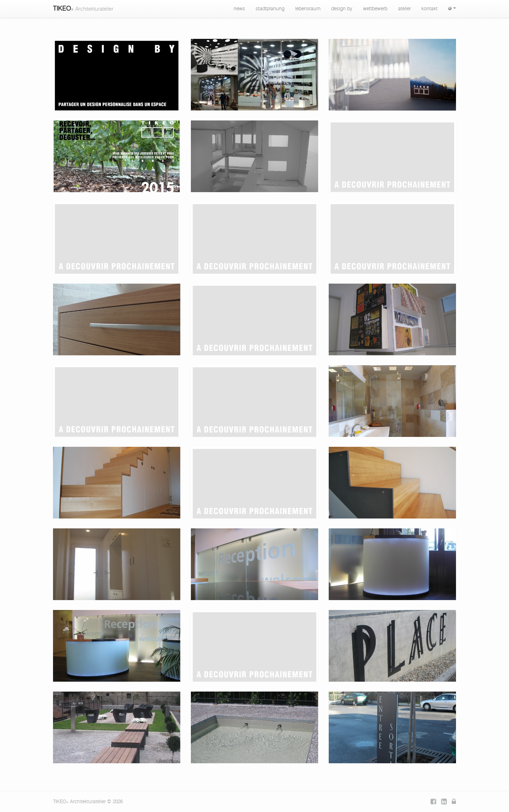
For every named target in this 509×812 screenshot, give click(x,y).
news (239, 9)
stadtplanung (270, 9)
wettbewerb (375, 9)
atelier (404, 9)
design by (342, 9)
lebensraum (308, 9)
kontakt (429, 9)
